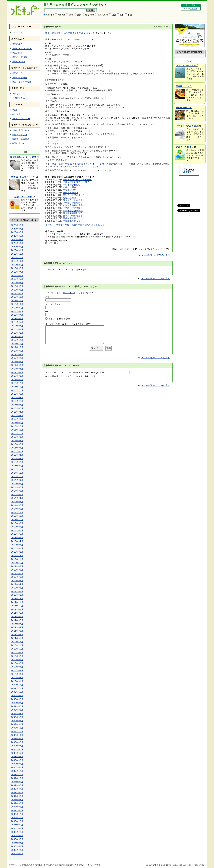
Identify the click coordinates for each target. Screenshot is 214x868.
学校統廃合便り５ (72, 218)
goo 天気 (193, 9)
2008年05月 (17, 753)
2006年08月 (17, 828)
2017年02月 (17, 376)
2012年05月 (17, 581)
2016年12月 (17, 383)
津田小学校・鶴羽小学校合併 (77, 180)
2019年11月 (17, 258)
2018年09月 (17, 308)
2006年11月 (17, 818)
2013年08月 (17, 527)
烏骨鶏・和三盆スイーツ (23, 177)
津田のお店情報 (20, 57)
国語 (114, 15)
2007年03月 (17, 803)
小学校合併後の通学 (73, 205)
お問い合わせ (19, 143)
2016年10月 (17, 390)
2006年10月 (17, 821)
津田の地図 (17, 53)
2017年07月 (17, 358)
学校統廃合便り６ (72, 221)
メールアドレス (53, 304)
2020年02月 (17, 247)
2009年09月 (17, 696)
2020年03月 (17, 243)
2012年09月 (17, 566)
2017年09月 (17, 351)
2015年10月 (17, 434)
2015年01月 (17, 466)
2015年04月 (17, 455)
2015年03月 (17, 459)
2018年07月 (17, 315)
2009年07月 (17, 703)
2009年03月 (17, 717)
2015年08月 (17, 441)
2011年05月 (17, 624)
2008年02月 (17, 764)
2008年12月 (17, 728)
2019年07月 (17, 272)
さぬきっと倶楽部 (185, 147)
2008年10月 (17, 735)
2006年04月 (17, 843)
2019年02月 (17, 290)
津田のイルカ (19, 62)
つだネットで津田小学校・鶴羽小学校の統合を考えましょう (75, 225)
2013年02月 (17, 548)
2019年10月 (17, 261)
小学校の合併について (74, 185)
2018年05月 (17, 322)
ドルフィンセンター (186, 66)
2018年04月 (17, 326)
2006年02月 (17, 850)
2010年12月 (17, 642)
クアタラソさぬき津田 (187, 126)
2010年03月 (17, 674)
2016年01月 (17, 423)
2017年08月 (17, 355)
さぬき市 (16, 114)
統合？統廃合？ (71, 193)
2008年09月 (17, 739)
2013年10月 (17, 520)
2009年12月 (17, 685)
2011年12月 (17, 599)
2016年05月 (17, 408)
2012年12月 (17, 556)
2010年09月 (17, 652)
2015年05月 (17, 451)
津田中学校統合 (20, 78)
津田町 (15, 110)
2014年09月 (17, 480)
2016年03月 (17, 416)
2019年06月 (17, 276)
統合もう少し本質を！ (74, 200)
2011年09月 (17, 609)
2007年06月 (17, 793)
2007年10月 (17, 778)
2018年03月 (17, 329)
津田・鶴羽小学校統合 (23, 82)
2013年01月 (17, 552)
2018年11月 (17, 301)
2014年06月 (17, 491)
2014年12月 (17, 469)
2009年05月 (17, 710)
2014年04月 (17, 498)
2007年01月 (17, 810)
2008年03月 (17, 760)
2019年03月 (17, 286)
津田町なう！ (19, 73)
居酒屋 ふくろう (184, 86)
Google (50, 15)
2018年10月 (17, 304)
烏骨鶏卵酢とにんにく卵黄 (23, 157)
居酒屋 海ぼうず (184, 108)
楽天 (79, 15)
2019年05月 (17, 279)
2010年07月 (17, 660)
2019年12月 (17, 254)
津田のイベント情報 (22, 49)
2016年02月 (17, 419)
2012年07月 (17, 574)
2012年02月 (17, 591)
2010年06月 (17, 663)
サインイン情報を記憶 (59, 319)
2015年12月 (17, 426)
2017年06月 (17, 362)
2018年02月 (17, 333)
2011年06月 (17, 620)
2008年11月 (17, 731)
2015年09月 (17, 437)
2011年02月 (17, 635)
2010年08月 (17, 656)
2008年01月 (17, 767)
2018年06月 (17, 319)
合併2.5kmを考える (73, 216)
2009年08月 (17, 699)
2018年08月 (17, 311)
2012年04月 (17, 584)
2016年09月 (17, 394)
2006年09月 (17, 825)
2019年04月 (17, 283)
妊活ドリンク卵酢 (23, 197)
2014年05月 (17, 495)
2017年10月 (17, 347)
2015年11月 (17, 430)
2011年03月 (17, 631)
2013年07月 (17, 530)
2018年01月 (17, 337)
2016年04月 (17, 412)
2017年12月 (17, 340)
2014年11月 (17, 473)
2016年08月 (17, 398)
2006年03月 (17, 846)
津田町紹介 (17, 44)
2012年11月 (17, 559)
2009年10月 (17, 692)
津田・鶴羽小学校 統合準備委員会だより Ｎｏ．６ (70, 33)
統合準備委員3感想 (73, 213)
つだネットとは (20, 135)
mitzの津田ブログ (21, 130)
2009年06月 (17, 706)
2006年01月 (17, 854)
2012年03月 (17, 588)
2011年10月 (17, 606)
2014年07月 (17, 487)
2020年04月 (17, 240)
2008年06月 (17, 749)
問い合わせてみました (74, 195)
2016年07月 (17, 401)
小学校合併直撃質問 (73, 211)
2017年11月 (17, 344)
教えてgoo (103, 15)
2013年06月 (17, 534)
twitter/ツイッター (21, 119)
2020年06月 (17, 232)
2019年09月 (17, 265)
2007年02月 (17, 807)
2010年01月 (17, 681)
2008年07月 (17, 746)
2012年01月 (17, 595)
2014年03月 (17, 502)
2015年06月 (17, 448)
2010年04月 (17, 670)
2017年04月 (17, 369)
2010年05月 (17, 667)
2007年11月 (17, 775)
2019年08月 (17, 268)
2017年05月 (17, 365)
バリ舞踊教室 (19, 98)
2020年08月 (17, 225)
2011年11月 (17, 602)
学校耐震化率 (70, 190)
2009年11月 (17, 688)
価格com (90, 15)
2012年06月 (17, 577)
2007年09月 (17, 782)
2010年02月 (17, 678)
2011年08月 (17, 613)
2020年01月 (17, 250)
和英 (130, 15)
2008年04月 (17, 757)
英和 (122, 15)
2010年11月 (17, 645)
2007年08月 (17, 785)
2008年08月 (17, 742)
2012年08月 (17, 570)
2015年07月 (17, 444)
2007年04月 (17, 800)
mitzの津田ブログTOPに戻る (156, 255)
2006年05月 (17, 839)
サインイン (68, 293)
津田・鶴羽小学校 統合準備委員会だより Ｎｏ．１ (77, 164)
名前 (48, 297)
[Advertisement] (189, 188)
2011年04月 (17, 627)
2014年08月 (17, 484)
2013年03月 (17, 545)
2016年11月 (17, 387)
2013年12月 (17, 512)
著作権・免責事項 (21, 139)
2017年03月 (17, 372)
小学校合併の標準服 (73, 208)
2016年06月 (17, 405)
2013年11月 (17, 516)
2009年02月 (17, 721)
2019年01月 (17, 293)
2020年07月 (17, 229)
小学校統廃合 (70, 187)
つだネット (17, 32)
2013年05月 (17, 538)
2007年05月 (17, 796)
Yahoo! (61, 15)
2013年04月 (17, 541)
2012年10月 (17, 563)
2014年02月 (17, 505)
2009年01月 (17, 724)
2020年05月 (17, 236)
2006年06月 (17, 836)
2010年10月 (17, 649)
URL (48, 312)
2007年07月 (17, 789)
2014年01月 (17, 509)
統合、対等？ (70, 198)
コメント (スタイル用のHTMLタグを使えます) (68, 324)
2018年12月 (17, 297)
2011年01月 (17, 638)
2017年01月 (17, 380)
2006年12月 (17, 814)
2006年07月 (17, 832)
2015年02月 (17, 462)
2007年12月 (17, 771)
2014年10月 (17, 477)
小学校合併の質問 (72, 203)
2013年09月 (17, 523)
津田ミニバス (19, 94)
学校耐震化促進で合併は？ (76, 182)
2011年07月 (17, 617)
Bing (71, 15)
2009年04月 (17, 714)
